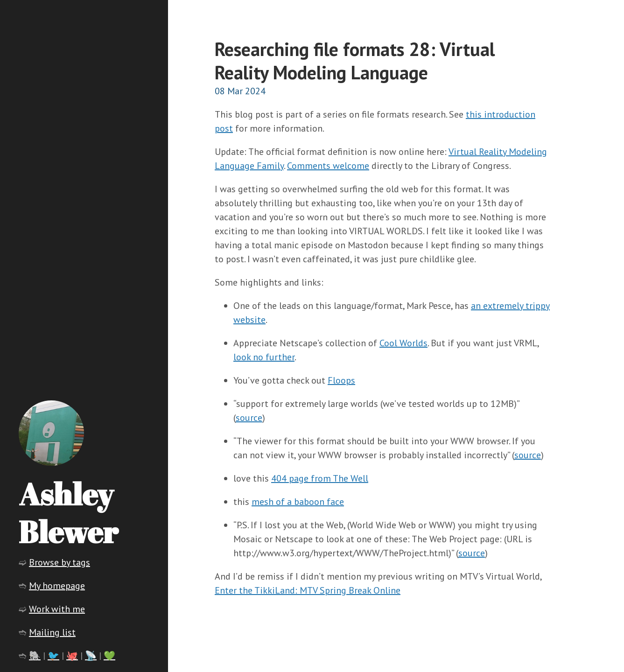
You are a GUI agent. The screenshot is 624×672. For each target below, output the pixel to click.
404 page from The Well (320, 478)
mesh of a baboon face (298, 502)
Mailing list (52, 632)
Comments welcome (328, 166)
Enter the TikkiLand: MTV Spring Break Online (308, 590)
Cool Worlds (403, 343)
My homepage (57, 586)
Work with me (57, 609)
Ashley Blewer (68, 513)
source (249, 418)
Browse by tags (60, 562)
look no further (264, 357)
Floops (341, 380)
